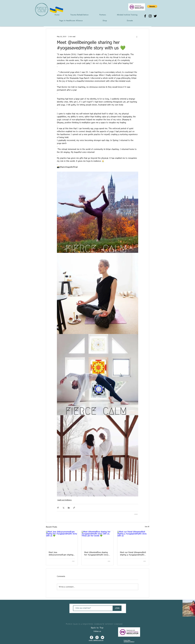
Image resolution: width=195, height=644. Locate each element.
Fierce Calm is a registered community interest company (94, 624)
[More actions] (137, 37)
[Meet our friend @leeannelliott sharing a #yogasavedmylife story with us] (133, 540)
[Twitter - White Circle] (102, 637)
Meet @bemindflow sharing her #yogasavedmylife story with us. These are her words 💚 (97, 554)
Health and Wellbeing (64, 500)
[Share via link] (74, 508)
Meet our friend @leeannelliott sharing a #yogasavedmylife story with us (133, 554)
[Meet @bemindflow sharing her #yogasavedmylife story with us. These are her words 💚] (97, 540)
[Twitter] (155, 16)
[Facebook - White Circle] (92, 637)
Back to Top (97, 628)
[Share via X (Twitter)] (63, 508)
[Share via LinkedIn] (69, 508)
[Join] (117, 608)
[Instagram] (150, 16)
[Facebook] (145, 16)
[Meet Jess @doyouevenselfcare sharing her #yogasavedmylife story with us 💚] (62, 540)
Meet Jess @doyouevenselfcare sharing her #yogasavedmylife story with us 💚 (61, 554)
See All (147, 527)
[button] (152, 6)
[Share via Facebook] (58, 508)
